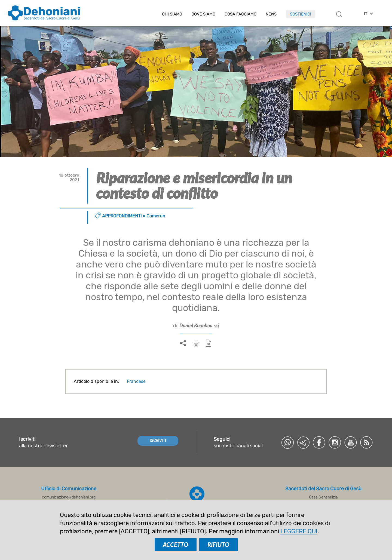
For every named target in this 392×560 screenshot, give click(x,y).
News (271, 14)
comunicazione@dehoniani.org (69, 497)
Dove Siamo (203, 14)
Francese (136, 381)
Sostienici (301, 14)
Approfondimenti (122, 216)
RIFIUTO (218, 545)
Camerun (156, 216)
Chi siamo (172, 14)
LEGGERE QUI (299, 531)
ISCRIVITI (158, 441)
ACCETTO (176, 545)
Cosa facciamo (241, 14)
